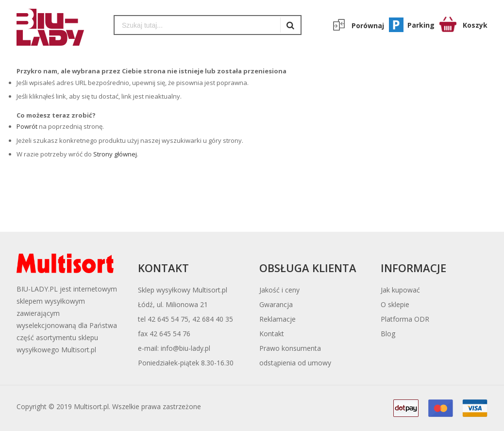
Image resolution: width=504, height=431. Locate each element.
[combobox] (197, 25)
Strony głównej (115, 154)
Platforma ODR (405, 319)
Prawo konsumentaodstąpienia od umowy (295, 355)
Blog (388, 334)
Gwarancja (276, 304)
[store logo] (58, 27)
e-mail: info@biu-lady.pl (174, 348)
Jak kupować (400, 290)
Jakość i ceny (279, 290)
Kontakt (272, 334)
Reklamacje (277, 319)
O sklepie (395, 304)
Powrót (27, 126)
